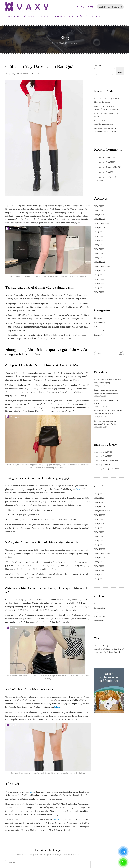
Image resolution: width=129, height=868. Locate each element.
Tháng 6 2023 (99, 245)
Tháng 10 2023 (100, 228)
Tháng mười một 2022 (102, 266)
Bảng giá (43, 17)
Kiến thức (83, 17)
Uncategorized (34, 74)
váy (31, 792)
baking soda (59, 707)
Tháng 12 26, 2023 (12, 74)
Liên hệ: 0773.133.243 (110, 7)
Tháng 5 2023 (99, 249)
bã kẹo (79, 489)
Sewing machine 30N (113, 167)
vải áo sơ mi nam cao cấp (107, 649)
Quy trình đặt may (62, 17)
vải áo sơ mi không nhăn (103, 646)
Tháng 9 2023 (99, 232)
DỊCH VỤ (80, 7)
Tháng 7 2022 (99, 284)
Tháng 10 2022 (100, 271)
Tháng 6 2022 (99, 288)
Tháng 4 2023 (99, 253)
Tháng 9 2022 (99, 275)
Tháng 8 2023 (99, 236)
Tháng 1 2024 (99, 215)
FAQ (91, 7)
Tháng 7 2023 (99, 241)
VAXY (56, 820)
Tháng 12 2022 (100, 262)
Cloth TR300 (110, 162)
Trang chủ (12, 17)
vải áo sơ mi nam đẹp (114, 652)
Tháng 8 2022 (99, 279)
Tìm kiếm (98, 65)
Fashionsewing (99, 322)
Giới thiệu (28, 17)
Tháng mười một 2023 (102, 223)
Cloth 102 (109, 172)
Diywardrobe (99, 318)
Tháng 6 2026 (99, 206)
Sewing (97, 327)
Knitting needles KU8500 (112, 469)
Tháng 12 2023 (100, 219)
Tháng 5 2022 (99, 292)
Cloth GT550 (110, 157)
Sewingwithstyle (100, 331)
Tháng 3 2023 (99, 258)
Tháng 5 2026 (99, 210)
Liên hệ (96, 17)
